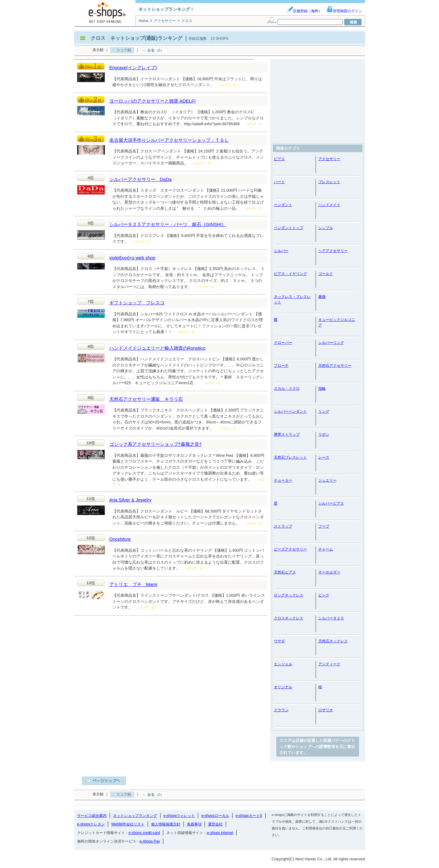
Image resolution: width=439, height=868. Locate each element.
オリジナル (283, 687)
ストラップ (283, 526)
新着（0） (156, 51)
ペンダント (283, 205)
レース (324, 457)
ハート (279, 182)
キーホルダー (329, 572)
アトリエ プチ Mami (133, 584)
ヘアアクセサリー (333, 251)
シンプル (326, 228)
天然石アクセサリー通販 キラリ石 (146, 399)
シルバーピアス (331, 503)
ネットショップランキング (135, 816)
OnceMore (120, 539)
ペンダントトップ (289, 228)
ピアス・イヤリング (290, 274)
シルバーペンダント (290, 411)
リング (324, 411)
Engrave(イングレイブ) (133, 68)
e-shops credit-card (144, 833)
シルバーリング (331, 343)
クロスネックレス (289, 618)
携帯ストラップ (287, 434)
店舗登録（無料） (305, 11)
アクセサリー (329, 159)
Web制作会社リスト (128, 824)
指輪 (322, 389)
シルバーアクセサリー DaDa (140, 179)
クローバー (283, 343)
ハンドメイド (329, 205)
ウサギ (279, 641)
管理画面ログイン (344, 11)
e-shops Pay (150, 841)
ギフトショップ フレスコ (137, 303)
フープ (324, 526)
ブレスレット (329, 182)
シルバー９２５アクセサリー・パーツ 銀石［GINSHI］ (168, 224)
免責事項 (194, 824)
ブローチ (281, 366)
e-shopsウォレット (179, 816)
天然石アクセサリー (335, 366)
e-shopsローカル (215, 816)
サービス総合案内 (92, 816)
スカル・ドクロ (287, 389)
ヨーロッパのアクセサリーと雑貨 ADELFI (153, 101)
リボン (324, 434)
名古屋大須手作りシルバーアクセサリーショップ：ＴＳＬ (169, 140)
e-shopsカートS (249, 816)
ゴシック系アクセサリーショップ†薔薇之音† (156, 444)
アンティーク (329, 664)
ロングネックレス (289, 595)
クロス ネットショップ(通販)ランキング (136, 38)
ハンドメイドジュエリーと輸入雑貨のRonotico (157, 348)
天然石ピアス (285, 572)
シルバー (281, 251)
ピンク (324, 595)
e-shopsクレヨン (91, 824)
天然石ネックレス (333, 641)
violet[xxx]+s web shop (132, 258)
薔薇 (322, 297)
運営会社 (215, 824)
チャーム (326, 549)
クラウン (281, 710)
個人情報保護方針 (166, 824)
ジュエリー (327, 480)
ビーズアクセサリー (290, 549)
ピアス (279, 159)
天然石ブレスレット (290, 457)
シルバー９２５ (331, 618)
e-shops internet (220, 833)
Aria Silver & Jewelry (131, 500)
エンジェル (283, 664)
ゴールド (326, 274)
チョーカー (283, 480)
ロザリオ (326, 710)
